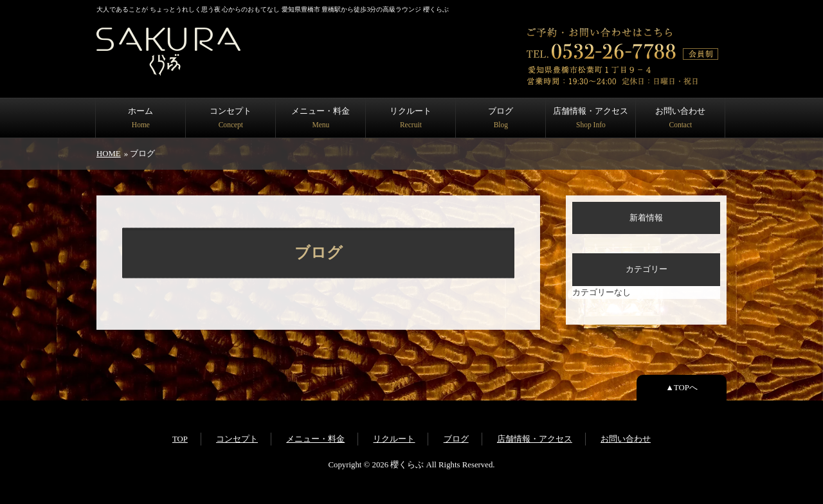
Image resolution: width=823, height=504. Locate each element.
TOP (180, 439)
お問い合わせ (680, 117)
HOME (109, 154)
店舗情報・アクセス (591, 117)
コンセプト (231, 117)
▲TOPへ (682, 388)
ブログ (501, 117)
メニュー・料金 (321, 117)
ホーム (140, 117)
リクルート (411, 117)
